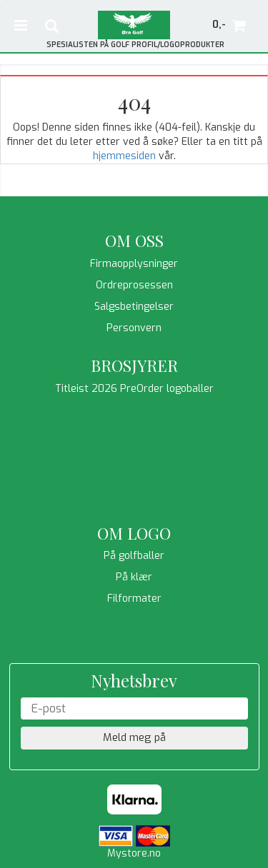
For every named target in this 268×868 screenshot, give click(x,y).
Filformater (134, 599)
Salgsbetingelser (134, 307)
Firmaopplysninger (134, 264)
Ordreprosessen (134, 285)
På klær (134, 577)
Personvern (134, 328)
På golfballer (134, 556)
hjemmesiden (124, 156)
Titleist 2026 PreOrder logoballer (134, 389)
